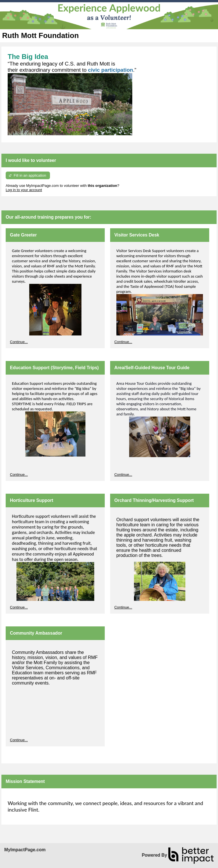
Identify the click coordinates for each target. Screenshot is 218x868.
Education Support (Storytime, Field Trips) (54, 368)
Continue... (19, 342)
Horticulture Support (32, 500)
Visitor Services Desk (137, 235)
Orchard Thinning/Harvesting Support (154, 500)
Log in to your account (24, 190)
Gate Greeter (23, 235)
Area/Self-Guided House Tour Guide (152, 368)
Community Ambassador (36, 633)
